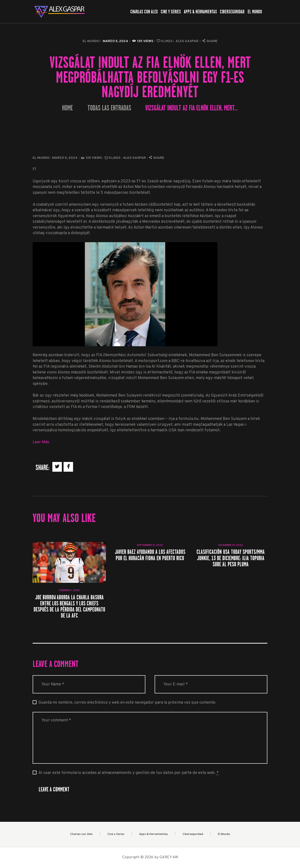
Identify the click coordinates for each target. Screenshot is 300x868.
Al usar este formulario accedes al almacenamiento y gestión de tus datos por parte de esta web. (129, 773)
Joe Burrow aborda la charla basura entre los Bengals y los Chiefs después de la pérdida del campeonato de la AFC (69, 607)
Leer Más (41, 442)
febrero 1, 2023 (69, 590)
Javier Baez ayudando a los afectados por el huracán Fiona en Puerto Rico (150, 555)
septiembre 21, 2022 (150, 545)
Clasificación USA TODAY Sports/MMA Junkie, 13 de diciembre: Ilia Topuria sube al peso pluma (231, 558)
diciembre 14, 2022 (231, 545)
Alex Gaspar (187, 41)
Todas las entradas (109, 108)
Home (67, 108)
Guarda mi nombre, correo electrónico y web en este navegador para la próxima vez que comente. (127, 703)
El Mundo (91, 41)
